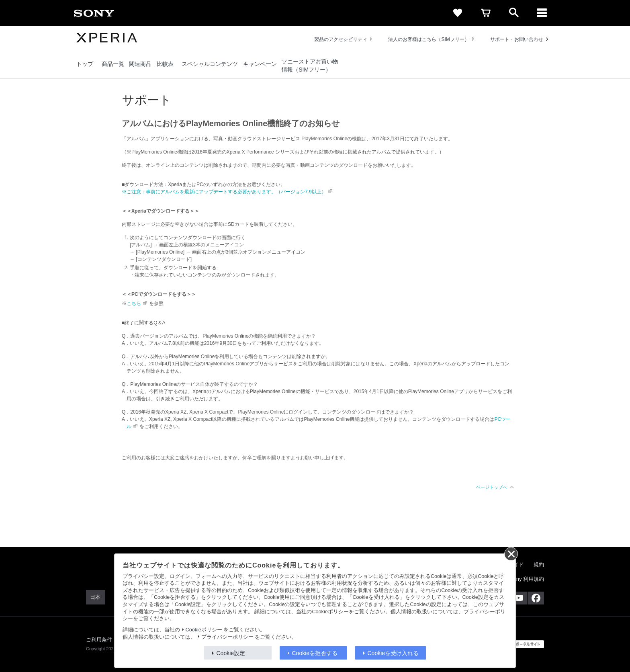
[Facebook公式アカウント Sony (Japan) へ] (536, 598)
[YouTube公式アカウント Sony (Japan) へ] (519, 598)
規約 (539, 564)
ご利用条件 (99, 640)
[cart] (486, 13)
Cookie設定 (231, 653)
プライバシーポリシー (227, 637)
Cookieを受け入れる (393, 653)
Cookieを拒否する (315, 653)
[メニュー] (542, 13)
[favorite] (458, 13)
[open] (514, 13)
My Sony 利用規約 (523, 579)
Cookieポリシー (204, 630)
